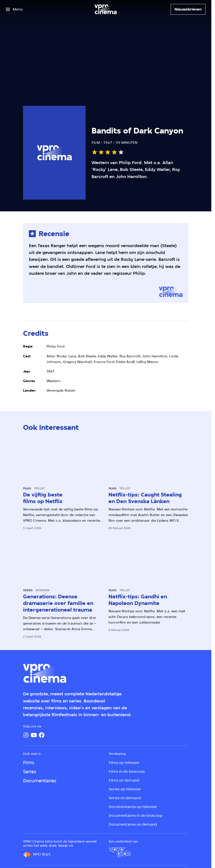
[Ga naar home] (106, 9)
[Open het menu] (14, 9)
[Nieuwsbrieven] (188, 9)
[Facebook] (42, 735)
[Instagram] (26, 735)
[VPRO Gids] (120, 852)
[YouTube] (34, 735)
